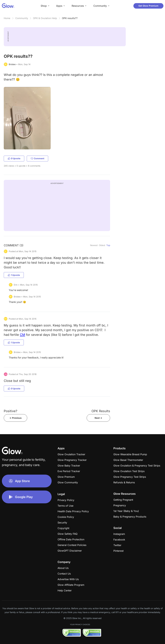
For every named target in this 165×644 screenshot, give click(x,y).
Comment (37, 158)
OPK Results (101, 411)
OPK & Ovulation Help (45, 18)
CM (22, 335)
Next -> (98, 418)
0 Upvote (14, 158)
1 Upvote (14, 275)
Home (7, 18)
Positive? (10, 411)
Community (22, 18)
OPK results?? (70, 18)
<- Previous (16, 418)
